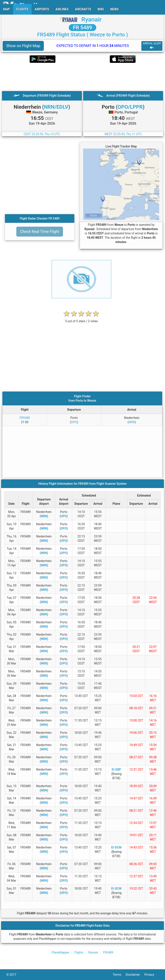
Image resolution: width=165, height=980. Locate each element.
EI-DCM (116, 847)
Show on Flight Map (23, 46)
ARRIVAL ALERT (152, 46)
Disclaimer (135, 975)
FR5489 (108, 952)
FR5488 (25, 418)
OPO (74, 422)
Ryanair (92, 19)
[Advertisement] (82, 77)
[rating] (81, 319)
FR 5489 (83, 28)
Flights (79, 952)
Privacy (151, 975)
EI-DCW (116, 889)
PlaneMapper (61, 952)
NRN (132, 422)
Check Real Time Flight (40, 231)
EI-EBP (116, 769)
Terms (119, 975)
